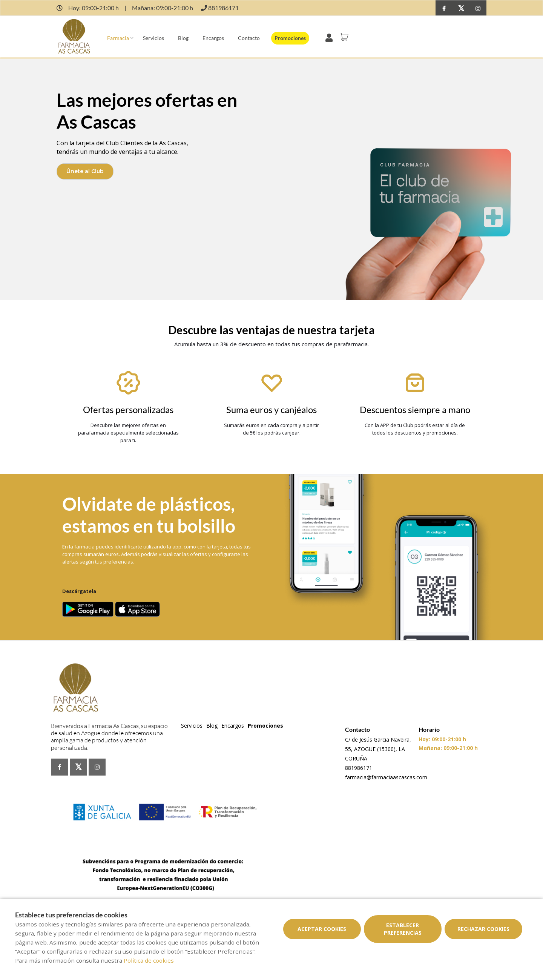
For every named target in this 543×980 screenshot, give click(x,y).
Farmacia (118, 38)
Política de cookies (149, 960)
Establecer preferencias (403, 929)
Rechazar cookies (483, 929)
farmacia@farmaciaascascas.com (386, 777)
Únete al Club (85, 171)
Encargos (213, 38)
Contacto (249, 38)
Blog (183, 38)
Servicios (153, 38)
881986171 (359, 768)
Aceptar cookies (322, 929)
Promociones (290, 38)
